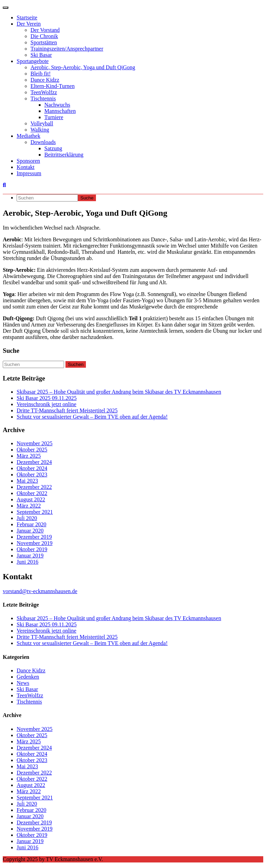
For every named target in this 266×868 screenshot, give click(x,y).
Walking (40, 130)
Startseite (27, 17)
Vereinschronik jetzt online (46, 404)
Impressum (29, 173)
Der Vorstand (45, 30)
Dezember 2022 (34, 487)
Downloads (43, 142)
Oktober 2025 (32, 450)
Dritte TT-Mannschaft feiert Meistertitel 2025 (67, 410)
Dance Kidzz (45, 80)
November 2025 (35, 443)
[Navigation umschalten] (6, 8)
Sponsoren (28, 161)
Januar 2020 (30, 531)
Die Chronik (44, 36)
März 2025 (29, 456)
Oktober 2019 (32, 549)
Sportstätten (44, 42)
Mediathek (28, 136)
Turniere (54, 117)
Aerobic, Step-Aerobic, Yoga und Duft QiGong (83, 67)
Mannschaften (60, 111)
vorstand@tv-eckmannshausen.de (40, 591)
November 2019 (35, 543)
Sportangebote (33, 61)
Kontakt (26, 167)
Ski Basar (41, 55)
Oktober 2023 (32, 475)
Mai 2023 (27, 481)
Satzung (53, 148)
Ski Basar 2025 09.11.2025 (47, 398)
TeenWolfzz (44, 92)
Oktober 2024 (32, 468)
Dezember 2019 (34, 537)
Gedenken (28, 677)
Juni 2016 (28, 562)
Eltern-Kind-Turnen (52, 86)
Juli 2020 (27, 518)
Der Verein (29, 24)
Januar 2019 (30, 556)
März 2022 (29, 506)
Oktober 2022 (32, 493)
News (23, 683)
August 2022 (31, 499)
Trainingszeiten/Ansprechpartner (67, 49)
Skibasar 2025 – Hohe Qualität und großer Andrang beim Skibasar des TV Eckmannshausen (119, 392)
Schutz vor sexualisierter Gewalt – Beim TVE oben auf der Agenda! (92, 417)
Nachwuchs (57, 105)
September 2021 (35, 512)
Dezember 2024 (34, 462)
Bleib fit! (41, 74)
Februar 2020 (32, 524)
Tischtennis (43, 99)
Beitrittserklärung (64, 155)
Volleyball (42, 123)
